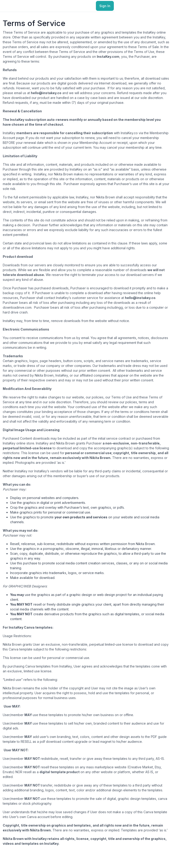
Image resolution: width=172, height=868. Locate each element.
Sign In (105, 6)
